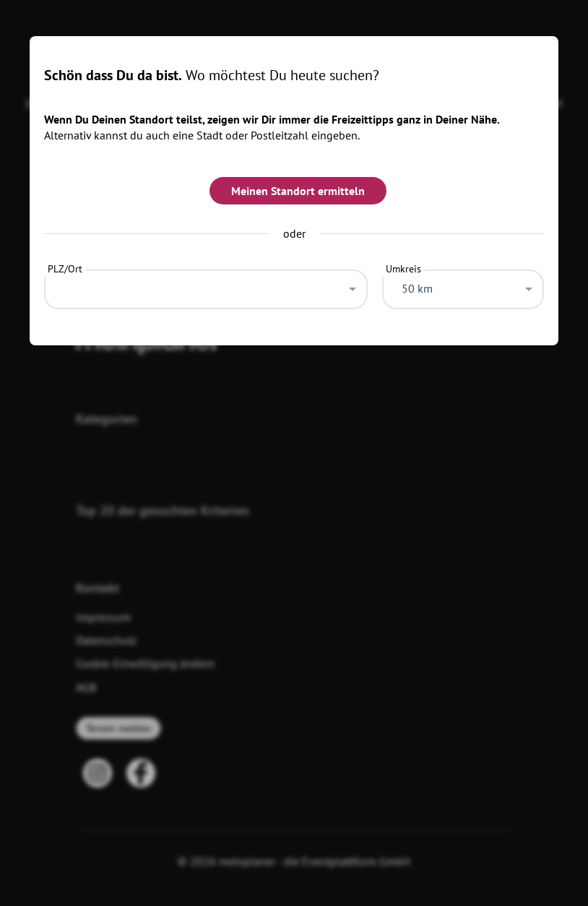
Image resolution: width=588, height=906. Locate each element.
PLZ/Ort (65, 269)
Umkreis (403, 269)
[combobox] (206, 285)
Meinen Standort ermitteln (298, 191)
